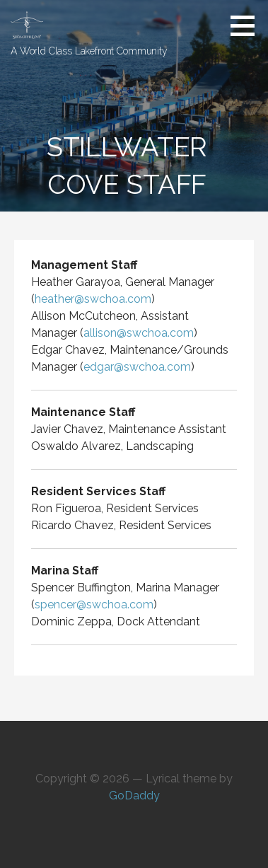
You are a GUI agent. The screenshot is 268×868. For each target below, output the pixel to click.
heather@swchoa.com (93, 299)
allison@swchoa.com (139, 333)
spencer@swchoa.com (94, 604)
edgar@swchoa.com (137, 367)
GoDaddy (134, 795)
